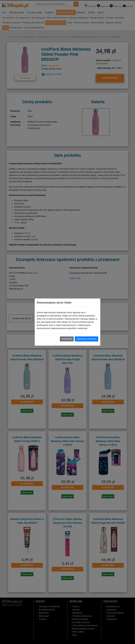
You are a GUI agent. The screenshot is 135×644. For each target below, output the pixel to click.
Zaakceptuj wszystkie (86, 339)
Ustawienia (67, 339)
